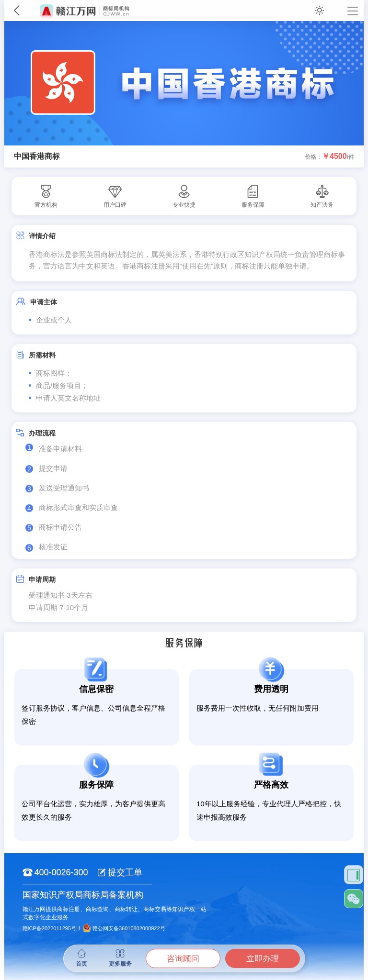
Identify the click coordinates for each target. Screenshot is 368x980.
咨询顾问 (183, 959)
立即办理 (263, 959)
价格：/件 (329, 156)
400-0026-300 (55, 872)
